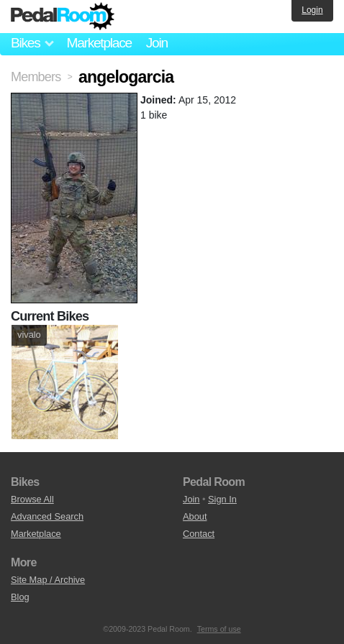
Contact (199, 534)
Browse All (32, 499)
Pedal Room (63, 17)
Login (312, 10)
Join (157, 43)
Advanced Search (47, 516)
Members (36, 77)
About (195, 516)
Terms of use (219, 629)
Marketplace (99, 43)
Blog (20, 597)
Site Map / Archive (48, 580)
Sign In (222, 499)
